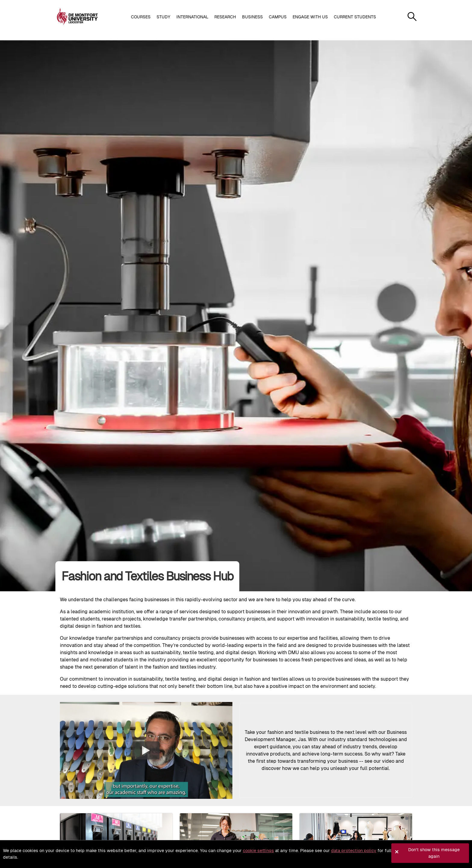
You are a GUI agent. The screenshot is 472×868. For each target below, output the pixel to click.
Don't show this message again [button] (434, 853)
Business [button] (252, 17)
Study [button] (163, 17)
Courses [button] (141, 17)
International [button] (192, 17)
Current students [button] (355, 17)
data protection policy (354, 851)
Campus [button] (278, 17)
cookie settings (258, 851)
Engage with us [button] (310, 17)
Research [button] (225, 17)
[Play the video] (146, 750)
